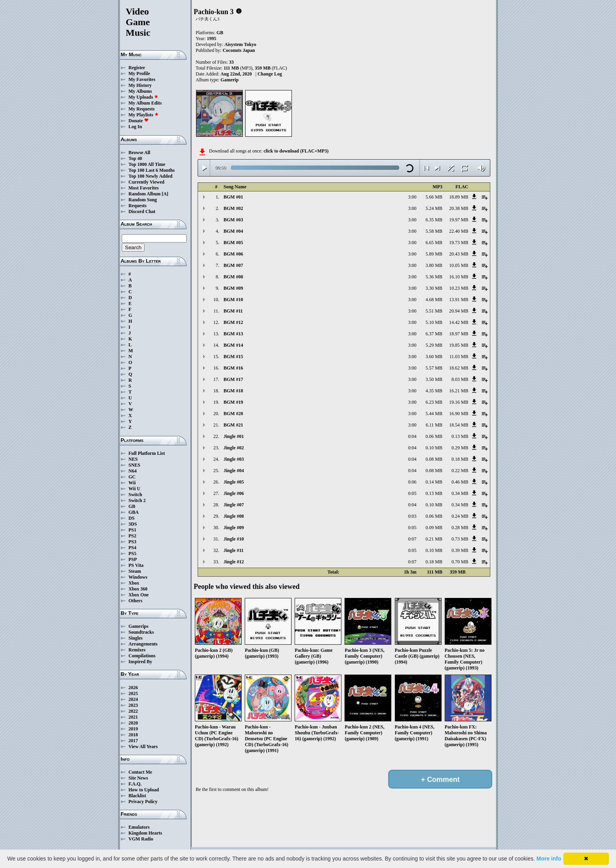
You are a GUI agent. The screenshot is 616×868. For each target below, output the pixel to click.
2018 (133, 735)
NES (133, 459)
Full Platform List (147, 453)
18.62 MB (459, 368)
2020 (133, 723)
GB (132, 506)
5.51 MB (434, 311)
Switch (135, 495)
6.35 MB (434, 220)
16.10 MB (459, 277)
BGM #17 (233, 379)
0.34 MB (460, 493)
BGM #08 (233, 277)
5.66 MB (434, 197)
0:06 (412, 482)
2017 (133, 741)
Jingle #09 (234, 528)
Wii (132, 483)
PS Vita (136, 565)
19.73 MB (459, 243)
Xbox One (139, 595)
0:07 (412, 539)
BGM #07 (233, 265)
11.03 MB (459, 357)
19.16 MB (459, 402)
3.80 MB (434, 265)
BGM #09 (233, 288)
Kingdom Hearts (145, 833)
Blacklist (137, 796)
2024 (133, 699)
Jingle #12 (234, 562)
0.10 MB (434, 448)
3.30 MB (434, 288)
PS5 (132, 554)
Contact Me (140, 772)
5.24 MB (434, 208)
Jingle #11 (234, 550)
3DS (133, 524)
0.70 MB (460, 562)
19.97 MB (459, 220)
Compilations (142, 656)
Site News (138, 778)
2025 (133, 693)
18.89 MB (459, 197)
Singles (136, 638)
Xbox (134, 583)
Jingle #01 (234, 436)
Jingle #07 (234, 505)
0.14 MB (434, 482)
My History (140, 85)
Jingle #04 (234, 471)
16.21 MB (459, 391)
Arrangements (143, 644)
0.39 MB (460, 550)
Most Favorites (144, 188)
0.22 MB (460, 471)
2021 (133, 717)
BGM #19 (233, 402)
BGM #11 (233, 311)
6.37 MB (434, 334)
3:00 (412, 197)
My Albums (140, 91)
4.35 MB (434, 391)
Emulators (139, 827)
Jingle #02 (234, 448)
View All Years (143, 747)
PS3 (132, 542)
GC (132, 477)
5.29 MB (434, 345)
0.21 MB (434, 539)
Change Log (269, 74)
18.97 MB (459, 334)
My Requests (141, 109)
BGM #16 (233, 368)
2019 (133, 729)
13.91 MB (459, 300)
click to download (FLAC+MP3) (296, 151)
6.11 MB (434, 425)
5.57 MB (434, 368)
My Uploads (143, 97)
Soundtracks (141, 632)
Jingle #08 (234, 516)
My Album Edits (145, 103)
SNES (134, 465)
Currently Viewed (146, 182)
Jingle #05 (234, 482)
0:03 (412, 516)
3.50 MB (434, 379)
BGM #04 (233, 231)
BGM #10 (233, 300)
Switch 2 (137, 500)
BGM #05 (233, 243)
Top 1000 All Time (147, 164)
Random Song (143, 200)
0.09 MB (434, 528)
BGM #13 (233, 334)
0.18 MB (460, 459)
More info (549, 859)
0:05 (412, 493)
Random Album (145, 194)
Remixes (137, 650)
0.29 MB (460, 448)
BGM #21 (233, 425)
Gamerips (138, 626)
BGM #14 (233, 345)
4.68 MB (434, 300)
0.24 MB (460, 516)
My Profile (139, 74)
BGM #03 (233, 220)
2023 (133, 705)
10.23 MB (459, 288)
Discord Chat (142, 211)
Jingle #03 (234, 459)
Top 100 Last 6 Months (152, 170)
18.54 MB (459, 425)
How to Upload (144, 790)
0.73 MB (460, 539)
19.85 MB (459, 345)
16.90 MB (459, 414)
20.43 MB (459, 254)
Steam (135, 571)
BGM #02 (233, 208)
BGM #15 (233, 357)
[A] (165, 194)
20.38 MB (459, 208)
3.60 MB (434, 357)
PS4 (132, 548)
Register (137, 68)
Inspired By (140, 662)
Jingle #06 (234, 493)
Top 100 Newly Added (150, 176)
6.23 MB (434, 402)
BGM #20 (233, 414)
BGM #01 (233, 197)
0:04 (412, 436)
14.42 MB (459, 322)
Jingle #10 (234, 539)
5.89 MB (434, 254)
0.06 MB (434, 436)
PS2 (132, 536)
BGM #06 (233, 254)
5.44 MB (434, 414)
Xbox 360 (138, 589)
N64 (133, 471)
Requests (137, 206)
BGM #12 (233, 322)
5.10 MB (434, 322)
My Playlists (144, 115)
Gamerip (229, 80)
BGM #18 (233, 391)
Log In (135, 127)
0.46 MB (460, 482)
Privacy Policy (143, 802)
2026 (133, 688)
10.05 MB (459, 265)
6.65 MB (434, 243)
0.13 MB (460, 436)
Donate (138, 121)
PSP (133, 559)
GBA (134, 512)
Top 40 (135, 158)
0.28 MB (460, 528)
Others (135, 601)
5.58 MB (434, 231)
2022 (133, 711)
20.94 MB (459, 311)
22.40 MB (459, 231)
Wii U (134, 489)
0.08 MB (434, 459)
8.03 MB (460, 379)
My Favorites (142, 79)
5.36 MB (434, 277)
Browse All (139, 153)
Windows (138, 577)
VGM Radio (141, 839)
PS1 (132, 530)
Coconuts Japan (239, 50)
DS (131, 518)
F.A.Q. (135, 784)
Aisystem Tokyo (240, 44)
